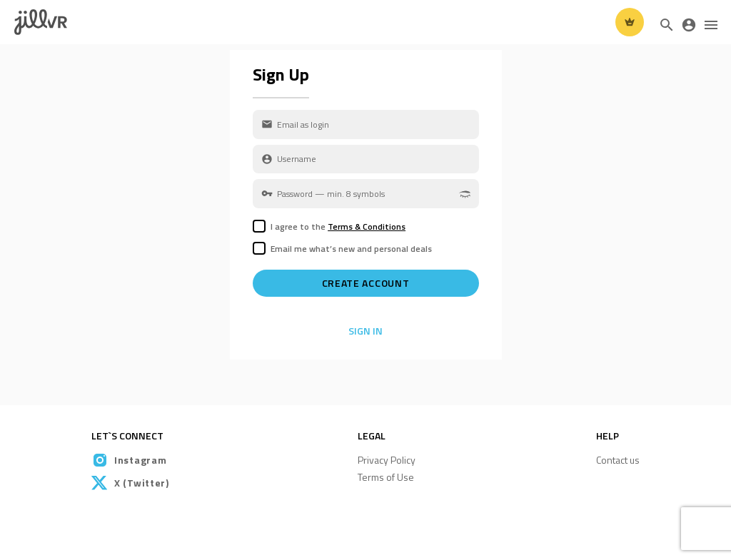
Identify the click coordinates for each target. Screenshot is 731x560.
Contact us (618, 460)
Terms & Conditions (367, 226)
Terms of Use (386, 477)
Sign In (365, 331)
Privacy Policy (387, 460)
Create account (366, 283)
